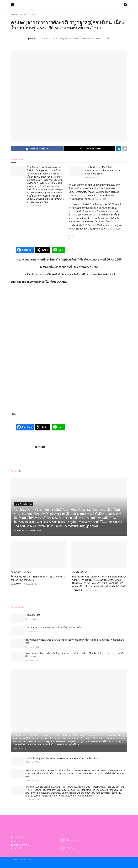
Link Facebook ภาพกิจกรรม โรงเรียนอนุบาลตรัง (39, 282)
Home (14, 15)
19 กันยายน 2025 (92, 177)
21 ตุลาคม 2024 (32, 619)
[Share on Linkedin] (119, 149)
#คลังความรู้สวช (33, 615)
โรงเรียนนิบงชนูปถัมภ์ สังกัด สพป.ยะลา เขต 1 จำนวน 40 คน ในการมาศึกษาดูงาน (103, 170)
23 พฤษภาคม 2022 (33, 631)
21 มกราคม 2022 (50, 39)
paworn (32, 39)
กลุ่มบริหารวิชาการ (24, 504)
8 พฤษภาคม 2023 (33, 660)
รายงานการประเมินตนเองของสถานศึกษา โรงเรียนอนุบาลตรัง (53, 627)
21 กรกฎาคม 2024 (33, 647)
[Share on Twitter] (89, 149)
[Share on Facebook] (37, 149)
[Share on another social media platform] (125, 149)
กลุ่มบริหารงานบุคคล (28, 15)
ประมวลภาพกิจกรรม (91, 39)
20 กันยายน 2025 (34, 206)
